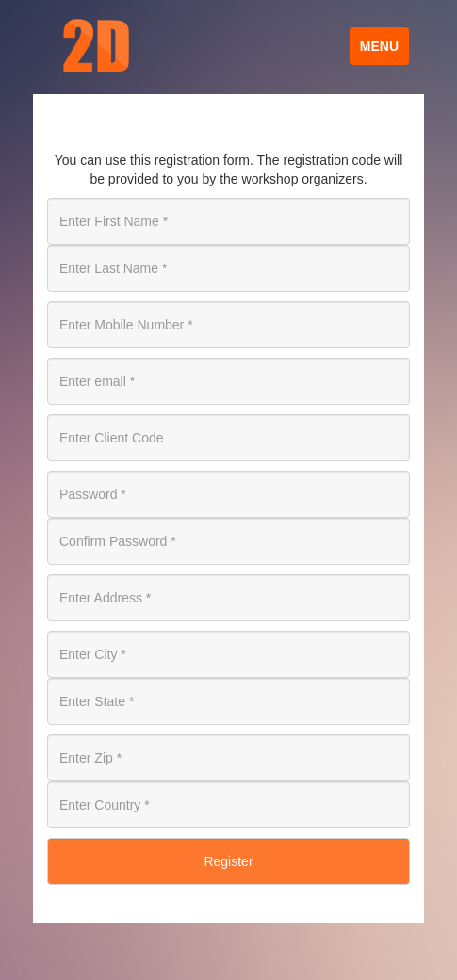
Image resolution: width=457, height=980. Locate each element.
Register (228, 861)
